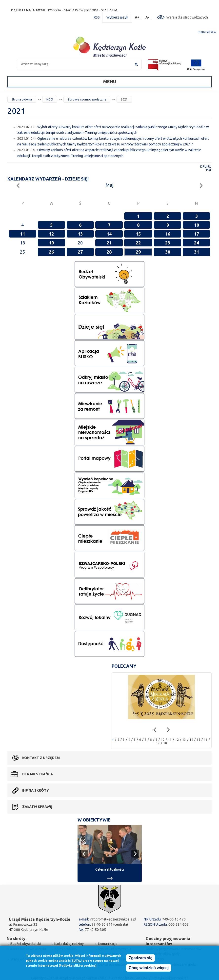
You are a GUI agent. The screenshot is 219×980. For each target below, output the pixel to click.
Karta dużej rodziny (69, 944)
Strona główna (22, 99)
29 (138, 252)
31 (197, 252)
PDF (209, 170)
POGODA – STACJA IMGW (66, 10)
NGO (50, 99)
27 (80, 252)
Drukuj (206, 167)
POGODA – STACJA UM (101, 10)
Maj (109, 185)
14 (109, 234)
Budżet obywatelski (26, 944)
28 (109, 252)
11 (22, 234)
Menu (110, 81)
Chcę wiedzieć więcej (149, 968)
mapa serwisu (207, 32)
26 (51, 252)
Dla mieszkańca (38, 774)
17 (197, 234)
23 (168, 243)
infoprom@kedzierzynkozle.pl (113, 919)
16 (168, 234)
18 (165, 743)
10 (197, 225)
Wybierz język (117, 17)
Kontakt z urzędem (41, 758)
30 (168, 252)
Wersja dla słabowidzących (187, 17)
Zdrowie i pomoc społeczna (87, 99)
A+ (137, 17)
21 (109, 243)
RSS (97, 17)
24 (197, 243)
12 (51, 234)
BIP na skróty (36, 790)
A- (148, 17)
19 (51, 243)
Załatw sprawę (37, 807)
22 (138, 243)
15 (138, 234)
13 (80, 234)
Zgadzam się (140, 958)
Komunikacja (108, 944)
